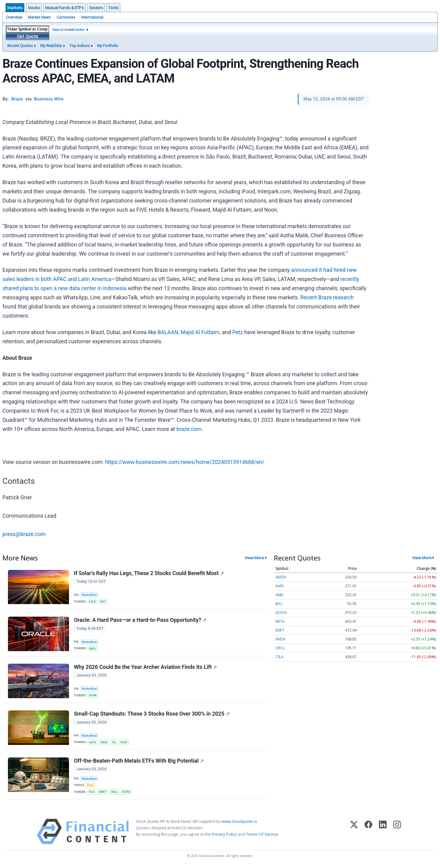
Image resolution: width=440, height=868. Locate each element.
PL (114, 742)
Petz (237, 332)
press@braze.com (24, 534)
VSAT (124, 742)
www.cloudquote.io (239, 821)
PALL (115, 792)
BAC (279, 604)
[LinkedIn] (383, 832)
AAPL (280, 586)
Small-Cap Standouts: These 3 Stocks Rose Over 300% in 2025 (152, 714)
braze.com (189, 429)
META (280, 621)
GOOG (281, 613)
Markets (15, 8)
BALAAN (168, 332)
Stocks (34, 8)
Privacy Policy (224, 834)
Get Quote (27, 36)
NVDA (280, 639)
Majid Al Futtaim (200, 332)
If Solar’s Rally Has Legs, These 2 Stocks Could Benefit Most (149, 573)
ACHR (93, 695)
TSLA (280, 657)
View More (254, 558)
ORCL (93, 649)
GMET (103, 792)
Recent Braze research (327, 297)
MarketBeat (89, 595)
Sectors (96, 8)
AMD (280, 595)
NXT (103, 602)
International (92, 17)
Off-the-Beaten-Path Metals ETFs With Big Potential (139, 761)
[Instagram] (397, 832)
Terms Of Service (262, 834)
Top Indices (79, 46)
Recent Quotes (20, 46)
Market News (39, 17)
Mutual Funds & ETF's (65, 8)
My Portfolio (108, 46)
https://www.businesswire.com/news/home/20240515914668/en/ (185, 462)
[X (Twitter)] (354, 832)
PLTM (126, 792)
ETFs (91, 785)
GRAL (104, 742)
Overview (14, 17)
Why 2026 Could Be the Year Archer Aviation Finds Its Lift (145, 667)
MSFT (280, 630)
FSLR (92, 602)
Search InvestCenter (69, 29)
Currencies (66, 17)
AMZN (281, 577)
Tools (113, 8)
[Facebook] (368, 832)
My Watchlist (51, 46)
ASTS (93, 742)
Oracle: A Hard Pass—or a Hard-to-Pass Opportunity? (140, 620)
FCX (92, 792)
